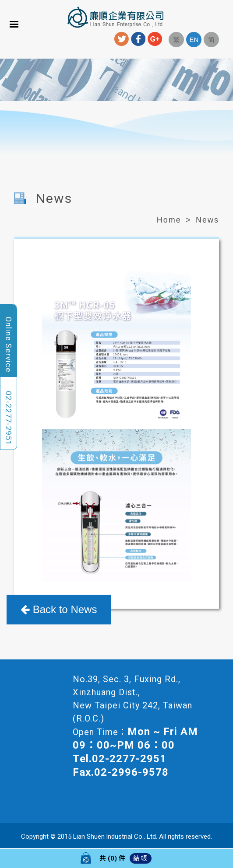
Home (169, 220)
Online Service (9, 345)
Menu (14, 24)
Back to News (59, 609)
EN (194, 40)
